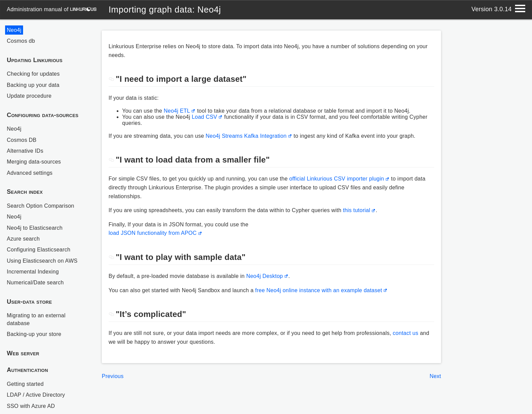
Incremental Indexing (33, 272)
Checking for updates (33, 74)
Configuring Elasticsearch (39, 250)
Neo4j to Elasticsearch (35, 228)
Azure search (23, 239)
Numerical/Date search (35, 283)
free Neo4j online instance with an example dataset (319, 290)
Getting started (25, 384)
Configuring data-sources (43, 115)
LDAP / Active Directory (36, 395)
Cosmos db (21, 41)
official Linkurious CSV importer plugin (336, 179)
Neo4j (14, 30)
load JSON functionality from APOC (153, 233)
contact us (406, 333)
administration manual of (52, 9)
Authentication (27, 370)
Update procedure (29, 96)
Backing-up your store (34, 334)
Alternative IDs (25, 151)
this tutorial (357, 210)
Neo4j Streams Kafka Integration (246, 136)
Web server (23, 353)
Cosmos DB (22, 140)
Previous (113, 376)
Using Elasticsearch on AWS (42, 261)
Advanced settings (30, 173)
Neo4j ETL (177, 111)
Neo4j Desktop (265, 276)
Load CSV (204, 117)
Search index (25, 192)
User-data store (29, 302)
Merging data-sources (34, 162)
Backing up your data (33, 85)
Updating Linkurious (35, 60)
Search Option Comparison (41, 206)
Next (435, 376)
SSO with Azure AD (31, 406)
